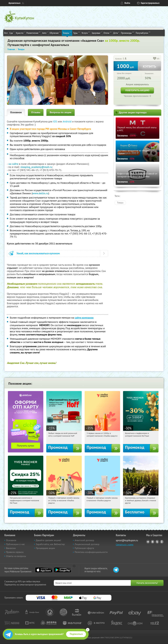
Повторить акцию (137, 90)
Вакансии (11, 548)
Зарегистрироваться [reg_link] (150, 3)
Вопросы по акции (61, 112)
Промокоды (127, 33)
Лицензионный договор (87, 544)
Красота (20, 33)
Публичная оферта (84, 548)
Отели (107, 33)
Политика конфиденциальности (91, 552)
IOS (55, 121)
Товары (67, 33)
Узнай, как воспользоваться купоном (38, 253)
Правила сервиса (15, 552)
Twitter (157, 542)
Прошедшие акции (45, 548)
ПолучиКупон (143, 33)
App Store (44, 570)
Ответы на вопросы (16, 556)
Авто (45, 33)
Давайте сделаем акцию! (48, 540)
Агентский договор (84, 540)
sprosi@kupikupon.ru (127, 540)
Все (6, 33)
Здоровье (97, 33)
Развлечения (33, 33)
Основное (16, 112)
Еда (12, 33)
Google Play (63, 570)
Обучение (55, 33)
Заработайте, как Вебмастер (50, 544)
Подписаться (76, 634)
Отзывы (36, 112)
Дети (116, 33)
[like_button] (155, 59)
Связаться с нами (125, 545)
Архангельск (14, 3)
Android (67, 121)
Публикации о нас (15, 544)
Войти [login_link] (127, 3)
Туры (76, 33)
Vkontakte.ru (153, 542)
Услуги (86, 33)
